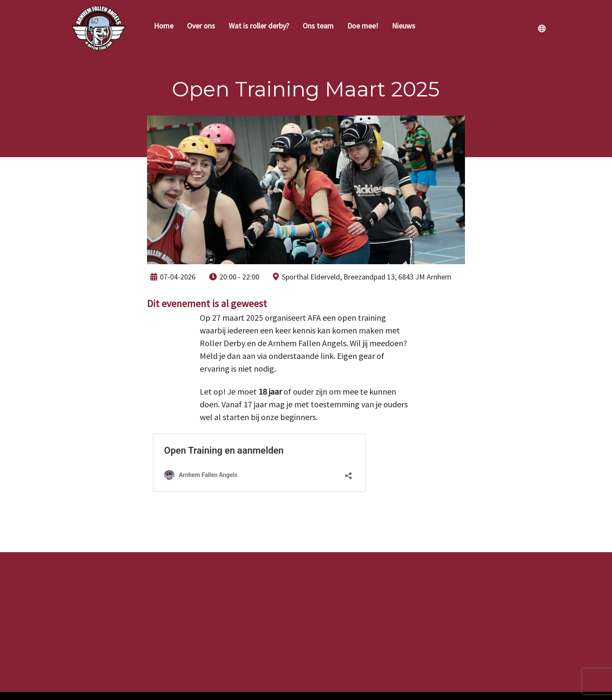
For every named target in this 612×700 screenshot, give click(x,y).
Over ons (201, 26)
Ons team (318, 26)
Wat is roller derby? (259, 26)
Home (164, 26)
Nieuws (404, 26)
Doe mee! (363, 26)
